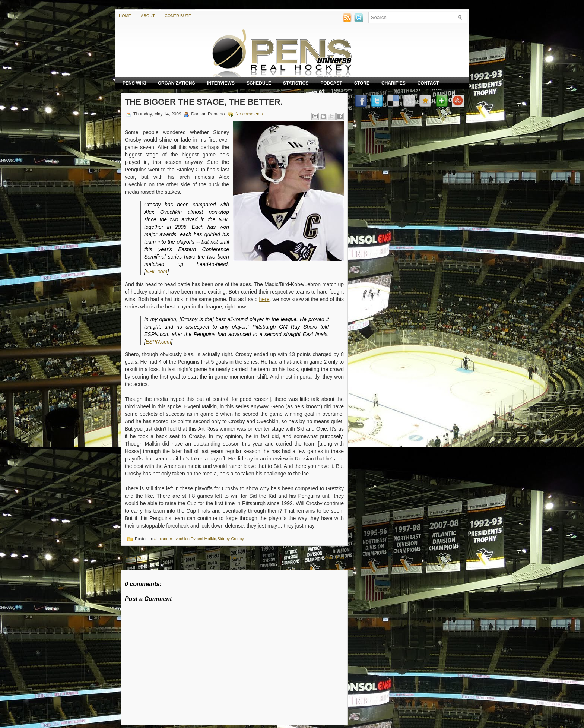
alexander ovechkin (172, 539)
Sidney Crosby (231, 539)
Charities (393, 83)
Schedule (259, 83)
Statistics (296, 83)
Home (125, 16)
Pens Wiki (134, 83)
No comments (249, 114)
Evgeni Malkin (203, 539)
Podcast (331, 83)
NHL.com (156, 272)
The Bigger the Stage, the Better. (204, 102)
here (264, 299)
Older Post (334, 558)
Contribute (178, 16)
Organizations (177, 83)
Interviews (220, 83)
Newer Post (135, 558)
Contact (428, 83)
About (148, 16)
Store (362, 83)
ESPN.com (158, 342)
